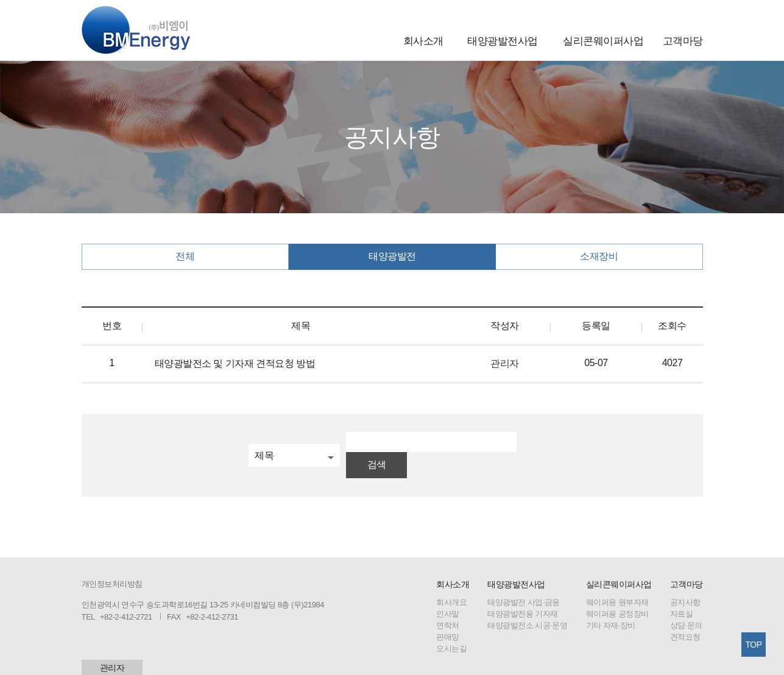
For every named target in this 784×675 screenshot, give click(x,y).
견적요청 (685, 617)
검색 (533, 444)
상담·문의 (686, 605)
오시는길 (451, 628)
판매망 (448, 617)
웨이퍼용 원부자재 (617, 582)
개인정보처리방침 (112, 564)
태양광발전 (392, 256)
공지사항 (685, 582)
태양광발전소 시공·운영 (527, 605)
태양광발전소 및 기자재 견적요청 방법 (235, 363)
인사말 (448, 594)
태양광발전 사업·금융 (524, 582)
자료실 (682, 594)
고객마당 (683, 41)
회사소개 (423, 41)
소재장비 (599, 256)
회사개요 (451, 582)
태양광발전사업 (503, 41)
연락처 (448, 605)
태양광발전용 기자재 (523, 594)
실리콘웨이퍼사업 (603, 41)
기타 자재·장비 (611, 605)
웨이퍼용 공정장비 (617, 594)
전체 (185, 256)
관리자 (112, 648)
